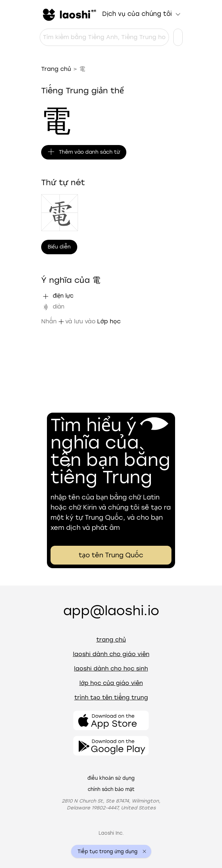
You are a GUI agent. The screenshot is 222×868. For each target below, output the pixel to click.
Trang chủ (56, 69)
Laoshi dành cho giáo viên (111, 654)
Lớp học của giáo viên (111, 683)
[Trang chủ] (69, 14)
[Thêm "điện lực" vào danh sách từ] (45, 296)
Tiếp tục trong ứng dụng (108, 852)
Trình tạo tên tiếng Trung (111, 697)
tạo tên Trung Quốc (111, 555)
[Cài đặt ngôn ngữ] (178, 37)
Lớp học (109, 321)
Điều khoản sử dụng (111, 778)
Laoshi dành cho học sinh (111, 669)
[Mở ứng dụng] (111, 720)
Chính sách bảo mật (111, 789)
